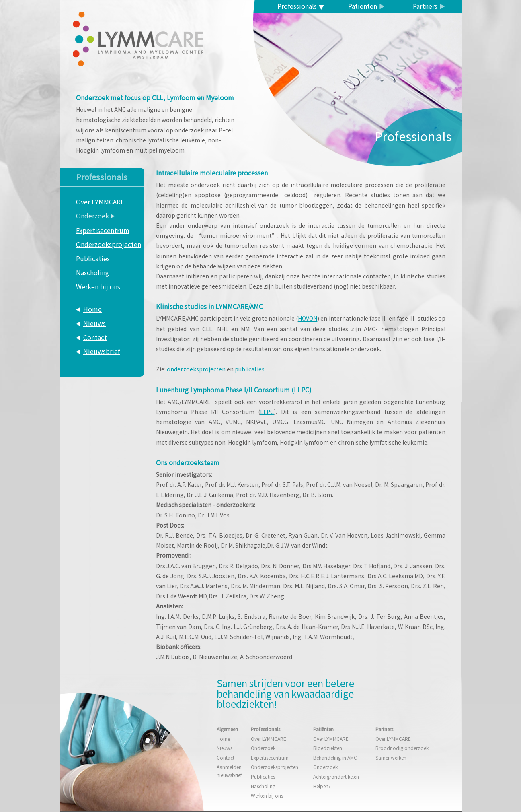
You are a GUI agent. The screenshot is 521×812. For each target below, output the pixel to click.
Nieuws (94, 323)
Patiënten (363, 6)
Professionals (297, 6)
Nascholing (92, 272)
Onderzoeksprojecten (109, 244)
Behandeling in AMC (335, 757)
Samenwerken (391, 757)
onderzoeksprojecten (196, 369)
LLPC (267, 412)
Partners (425, 6)
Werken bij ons (98, 286)
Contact (95, 337)
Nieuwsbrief (102, 351)
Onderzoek (92, 216)
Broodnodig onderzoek (402, 748)
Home (92, 309)
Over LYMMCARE (100, 202)
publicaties (250, 369)
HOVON (308, 318)
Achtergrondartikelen (336, 776)
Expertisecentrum (103, 230)
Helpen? (322, 786)
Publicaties (93, 258)
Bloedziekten (328, 748)
